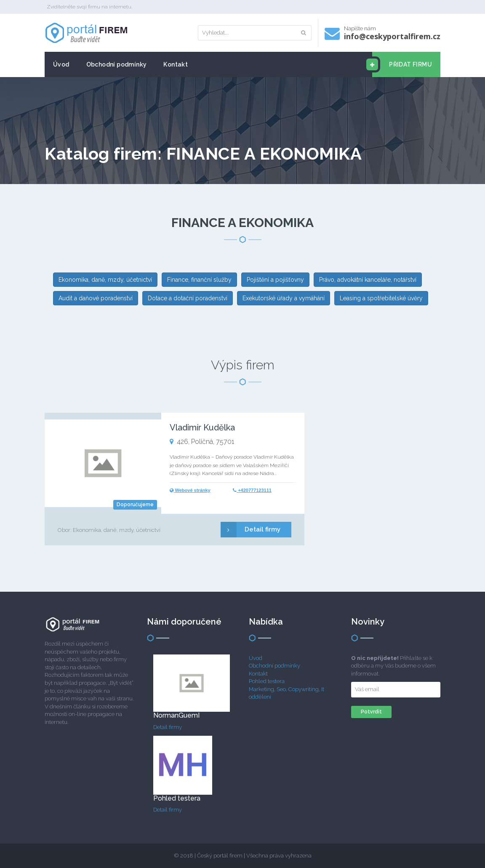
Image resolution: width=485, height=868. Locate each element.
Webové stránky (193, 490)
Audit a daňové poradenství (96, 298)
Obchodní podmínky (117, 64)
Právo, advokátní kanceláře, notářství (368, 280)
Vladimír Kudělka (202, 427)
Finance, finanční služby (199, 280)
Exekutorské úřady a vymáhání (284, 298)
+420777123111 (255, 490)
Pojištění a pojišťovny (275, 280)
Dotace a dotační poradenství (188, 298)
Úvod (61, 64)
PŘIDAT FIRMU (402, 64)
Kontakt (176, 64)
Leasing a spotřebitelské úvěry (381, 298)
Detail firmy (250, 530)
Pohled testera (267, 681)
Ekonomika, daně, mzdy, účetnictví (105, 280)
